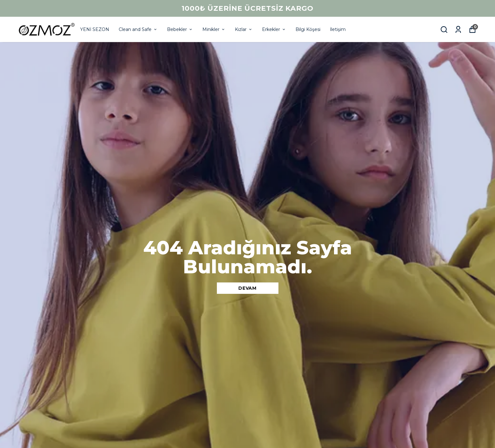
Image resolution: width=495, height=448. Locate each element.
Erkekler (274, 29)
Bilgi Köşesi (308, 29)
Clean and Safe (138, 29)
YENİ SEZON (95, 29)
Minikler (214, 29)
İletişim (338, 29)
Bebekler (180, 29)
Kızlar (244, 29)
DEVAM (247, 288)
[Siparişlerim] (458, 30)
